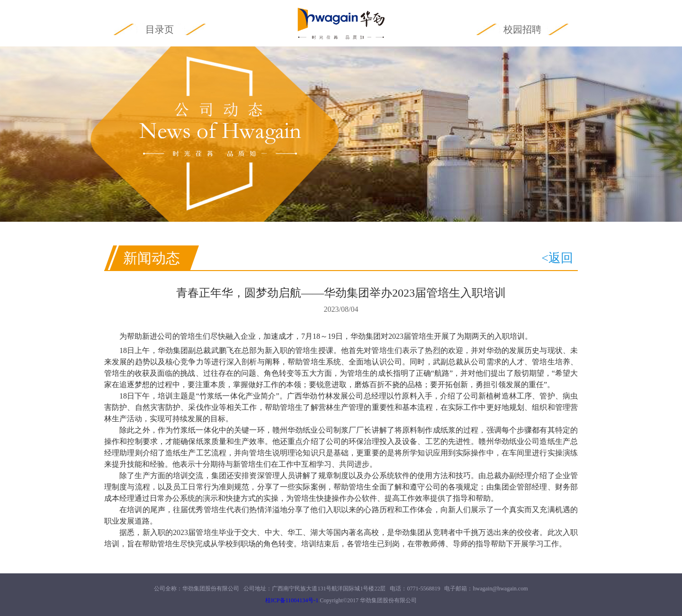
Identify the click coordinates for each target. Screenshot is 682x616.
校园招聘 (522, 29)
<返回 (557, 258)
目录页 (160, 29)
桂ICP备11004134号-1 (292, 600)
